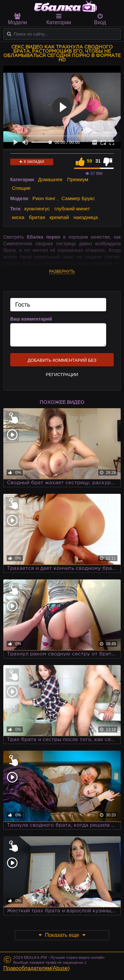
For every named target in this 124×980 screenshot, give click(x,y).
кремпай (59, 217)
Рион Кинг (44, 198)
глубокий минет (72, 209)
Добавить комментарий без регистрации (62, 362)
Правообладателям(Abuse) (37, 968)
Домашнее (50, 179)
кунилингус (37, 209)
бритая (37, 217)
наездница (86, 217)
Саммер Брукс (78, 198)
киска (18, 217)
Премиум (78, 179)
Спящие (21, 188)
